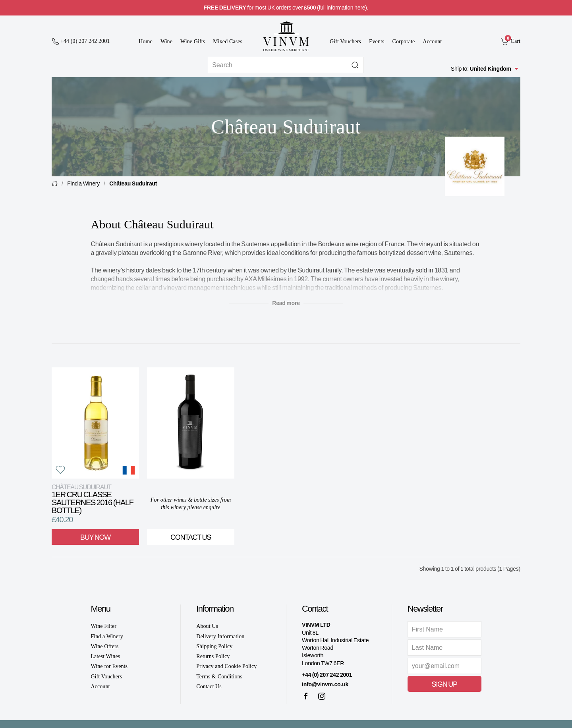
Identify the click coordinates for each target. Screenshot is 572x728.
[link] (511, 41)
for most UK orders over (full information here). (286, 8)
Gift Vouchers (345, 42)
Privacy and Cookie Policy (226, 666)
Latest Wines (105, 656)
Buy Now (95, 537)
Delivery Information (220, 636)
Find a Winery (83, 183)
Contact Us (191, 537)
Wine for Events (109, 666)
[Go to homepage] (286, 36)
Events (377, 42)
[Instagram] (322, 696)
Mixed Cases (228, 42)
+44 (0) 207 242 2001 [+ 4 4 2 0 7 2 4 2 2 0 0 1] (327, 675)
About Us (207, 626)
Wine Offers (104, 646)
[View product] (95, 423)
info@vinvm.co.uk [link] (325, 684)
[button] (60, 470)
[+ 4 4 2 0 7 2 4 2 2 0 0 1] (81, 41)
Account (432, 42)
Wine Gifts (193, 42)
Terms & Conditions (219, 677)
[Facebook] (306, 696)
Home (146, 42)
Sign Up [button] (444, 684)
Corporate (404, 42)
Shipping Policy (214, 646)
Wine (166, 42)
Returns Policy (213, 656)
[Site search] (286, 65)
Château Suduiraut (133, 183)
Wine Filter (103, 626)
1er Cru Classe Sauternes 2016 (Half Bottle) (93, 499)
